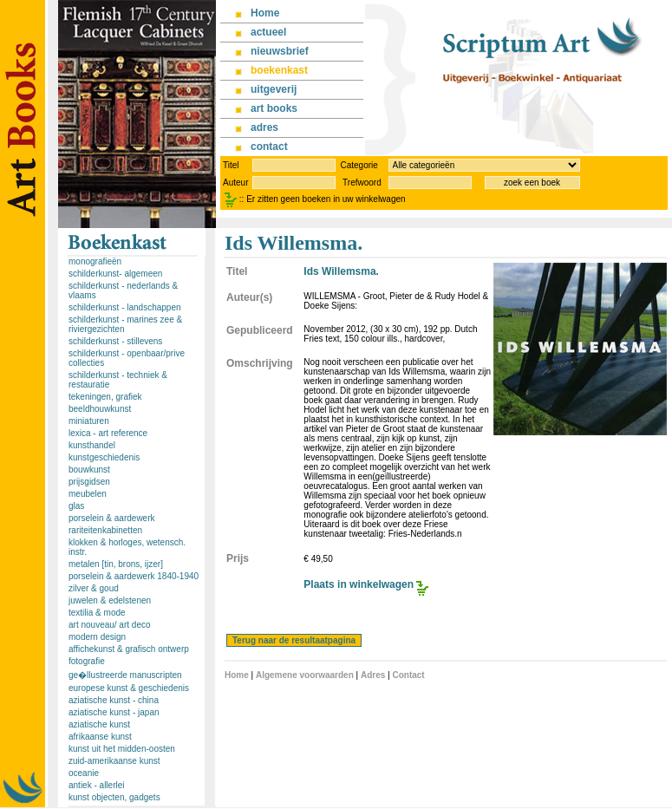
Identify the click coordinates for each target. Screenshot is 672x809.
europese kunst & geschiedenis (129, 688)
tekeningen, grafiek (105, 397)
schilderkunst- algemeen (115, 274)
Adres (373, 675)
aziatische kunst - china (114, 700)
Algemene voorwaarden (305, 675)
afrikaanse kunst (100, 737)
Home (237, 675)
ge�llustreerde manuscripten (125, 675)
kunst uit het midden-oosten (122, 749)
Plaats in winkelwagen (359, 584)
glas (76, 506)
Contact (408, 675)
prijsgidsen (89, 482)
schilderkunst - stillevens (115, 341)
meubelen (88, 494)
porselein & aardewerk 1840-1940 (134, 576)
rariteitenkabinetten (105, 530)
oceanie (84, 773)
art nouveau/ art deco (110, 625)
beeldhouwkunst (100, 409)
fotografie (87, 661)
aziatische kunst (99, 724)
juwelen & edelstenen (110, 600)
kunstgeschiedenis (104, 457)
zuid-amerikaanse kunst (114, 761)
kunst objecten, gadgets (114, 797)
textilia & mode (97, 613)
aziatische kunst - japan (114, 712)
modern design (97, 637)
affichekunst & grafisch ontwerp (129, 649)
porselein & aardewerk (112, 518)
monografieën (95, 261)
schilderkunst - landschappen (125, 307)
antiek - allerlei (96, 785)
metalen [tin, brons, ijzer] (116, 564)
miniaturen (89, 421)
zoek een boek (532, 183)
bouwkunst (89, 470)
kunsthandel (92, 445)
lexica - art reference (108, 433)
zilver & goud (94, 588)
